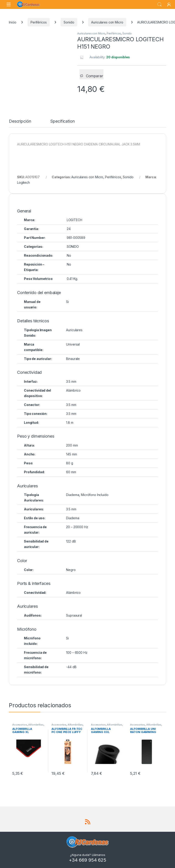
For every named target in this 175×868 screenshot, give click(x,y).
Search (160, 5)
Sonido (69, 22)
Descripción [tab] (20, 121)
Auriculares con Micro (107, 22)
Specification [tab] (62, 121)
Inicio (13, 22)
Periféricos (39, 22)
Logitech (23, 182)
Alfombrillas (36, 725)
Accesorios (20, 725)
